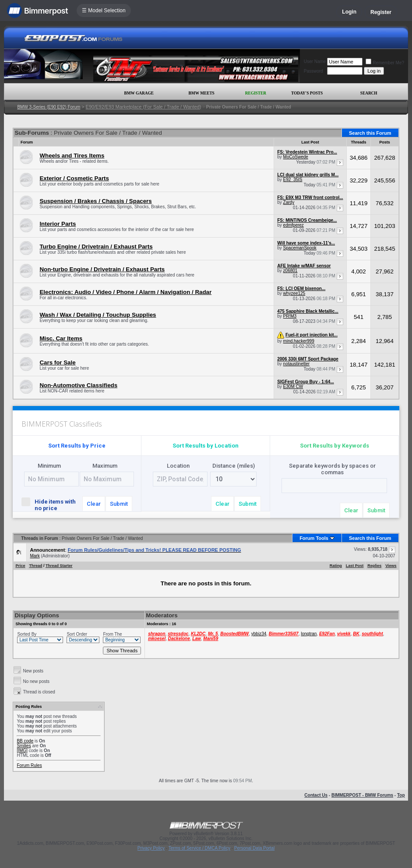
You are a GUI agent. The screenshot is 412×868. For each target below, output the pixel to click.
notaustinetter (297, 364)
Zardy (289, 202)
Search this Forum (370, 133)
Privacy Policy (151, 848)
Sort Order (77, 634)
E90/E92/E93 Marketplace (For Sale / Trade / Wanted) (144, 107)
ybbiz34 (259, 634)
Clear (94, 504)
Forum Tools (314, 538)
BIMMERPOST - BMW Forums (362, 795)
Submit (119, 504)
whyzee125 (294, 293)
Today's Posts (307, 93)
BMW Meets (202, 93)
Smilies (24, 746)
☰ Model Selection (104, 10)
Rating (336, 566)
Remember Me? (385, 63)
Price (20, 566)
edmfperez (294, 225)
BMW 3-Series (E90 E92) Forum (49, 107)
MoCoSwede (296, 157)
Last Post (355, 566)
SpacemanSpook (300, 248)
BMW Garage (139, 93)
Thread (35, 566)
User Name (315, 61)
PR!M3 (290, 316)
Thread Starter (59, 566)
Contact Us (316, 795)
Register (381, 12)
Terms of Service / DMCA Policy (199, 848)
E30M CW (293, 387)
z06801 (291, 271)
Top (401, 795)
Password (313, 71)
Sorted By (27, 634)
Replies (374, 566)
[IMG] (22, 751)
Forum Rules (29, 765)
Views (391, 566)
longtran (309, 634)
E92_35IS (293, 180)
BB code (25, 741)
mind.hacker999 (299, 341)
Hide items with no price (48, 504)
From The (112, 634)
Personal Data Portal (254, 848)
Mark (35, 556)
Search (369, 93)
